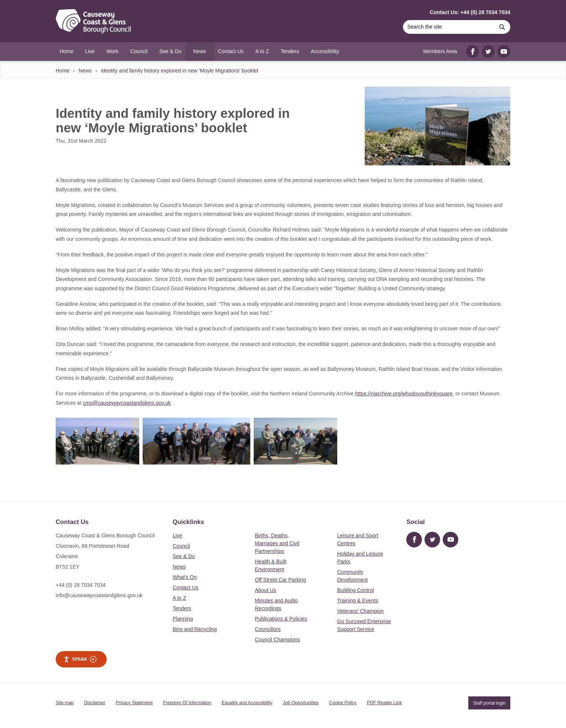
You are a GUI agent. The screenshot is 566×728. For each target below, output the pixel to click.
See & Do (184, 556)
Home (63, 71)
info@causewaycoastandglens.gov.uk (99, 595)
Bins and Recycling (195, 629)
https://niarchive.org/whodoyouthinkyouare (404, 394)
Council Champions (277, 640)
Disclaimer (95, 703)
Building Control (356, 590)
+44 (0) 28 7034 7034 (81, 585)
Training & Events (358, 601)
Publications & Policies (281, 619)
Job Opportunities (301, 703)
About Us (266, 590)
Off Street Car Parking (280, 580)
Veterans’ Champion (361, 611)
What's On (185, 577)
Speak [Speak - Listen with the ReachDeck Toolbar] (80, 659)
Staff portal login (489, 703)
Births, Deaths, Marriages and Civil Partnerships (277, 543)
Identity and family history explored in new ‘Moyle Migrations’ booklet (179, 71)
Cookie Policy (343, 703)
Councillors (268, 629)
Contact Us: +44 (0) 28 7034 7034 (470, 12)
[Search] (448, 27)
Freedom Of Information (187, 703)
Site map (65, 703)
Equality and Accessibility (247, 703)
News (85, 71)
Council (181, 546)
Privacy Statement (134, 703)
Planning (183, 619)
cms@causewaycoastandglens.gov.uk (127, 403)
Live (178, 536)
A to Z (180, 598)
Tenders (182, 608)
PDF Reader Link (384, 703)
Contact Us (186, 588)
